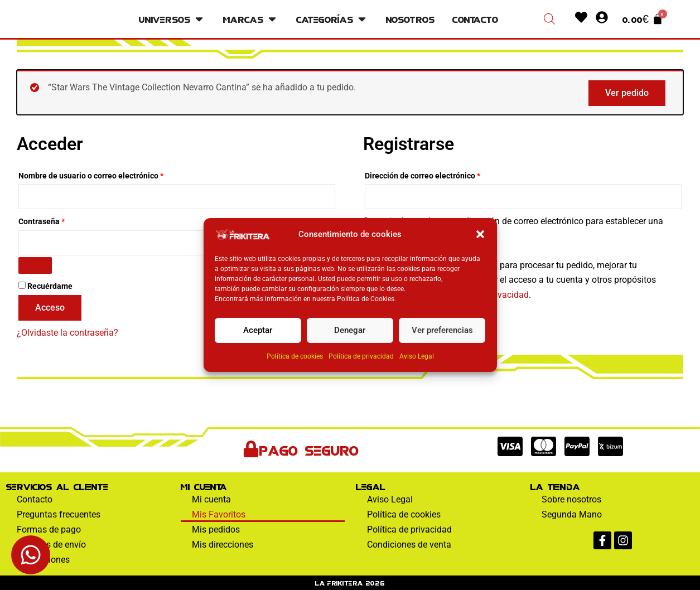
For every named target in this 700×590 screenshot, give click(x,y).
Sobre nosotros (571, 499)
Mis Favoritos (219, 514)
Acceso (50, 308)
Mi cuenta (211, 499)
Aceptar (258, 330)
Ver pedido (627, 93)
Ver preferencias (442, 330)
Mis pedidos (216, 529)
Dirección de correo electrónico (442, 175)
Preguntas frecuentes (59, 514)
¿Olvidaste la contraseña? (67, 333)
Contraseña (61, 220)
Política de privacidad (361, 356)
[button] (480, 234)
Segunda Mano (572, 514)
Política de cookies (295, 356)
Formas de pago (49, 529)
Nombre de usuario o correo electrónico (111, 175)
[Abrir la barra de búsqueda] (549, 19)
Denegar (350, 330)
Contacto (35, 499)
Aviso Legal (417, 356)
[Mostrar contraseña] (35, 265)
